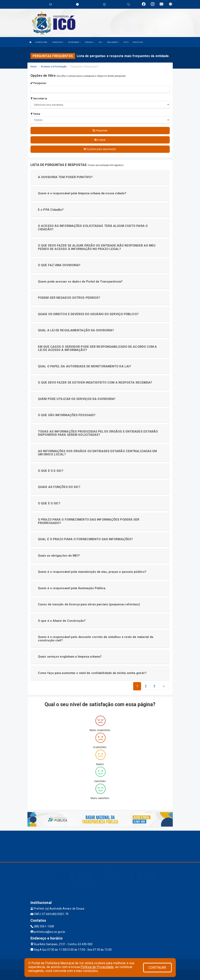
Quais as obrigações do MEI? (59, 556)
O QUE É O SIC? (49, 503)
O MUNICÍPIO (58, 42)
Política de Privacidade (97, 967)
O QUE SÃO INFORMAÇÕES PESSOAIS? (67, 415)
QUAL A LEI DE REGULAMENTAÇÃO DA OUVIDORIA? (76, 330)
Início (34, 66)
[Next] (154, 686)
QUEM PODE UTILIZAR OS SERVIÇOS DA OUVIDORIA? (77, 399)
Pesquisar (39, 83)
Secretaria (39, 98)
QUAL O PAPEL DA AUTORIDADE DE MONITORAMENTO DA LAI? (84, 366)
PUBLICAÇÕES (113, 42)
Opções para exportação (100, 149)
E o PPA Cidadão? (51, 210)
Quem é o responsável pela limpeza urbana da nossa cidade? (82, 193)
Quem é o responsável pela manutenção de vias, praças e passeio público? (92, 572)
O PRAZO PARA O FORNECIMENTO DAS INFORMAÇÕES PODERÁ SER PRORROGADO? (89, 521)
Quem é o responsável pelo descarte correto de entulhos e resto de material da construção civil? (96, 639)
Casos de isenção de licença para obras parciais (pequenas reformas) (89, 604)
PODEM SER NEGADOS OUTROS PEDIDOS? (69, 298)
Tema (35, 114)
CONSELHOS (138, 42)
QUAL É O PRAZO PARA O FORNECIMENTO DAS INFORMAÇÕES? (85, 539)
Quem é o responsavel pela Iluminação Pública (72, 588)
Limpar (100, 140)
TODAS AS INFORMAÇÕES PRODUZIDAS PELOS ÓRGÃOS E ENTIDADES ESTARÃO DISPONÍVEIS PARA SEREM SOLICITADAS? (98, 433)
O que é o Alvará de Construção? (62, 621)
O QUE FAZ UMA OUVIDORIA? (59, 265)
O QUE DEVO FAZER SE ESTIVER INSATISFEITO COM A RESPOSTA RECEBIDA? (95, 383)
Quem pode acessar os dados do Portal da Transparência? (80, 282)
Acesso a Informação (54, 66)
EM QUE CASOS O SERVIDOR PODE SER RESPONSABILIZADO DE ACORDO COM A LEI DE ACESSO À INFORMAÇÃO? (97, 348)
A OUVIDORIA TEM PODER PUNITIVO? (65, 177)
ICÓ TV (126, 42)
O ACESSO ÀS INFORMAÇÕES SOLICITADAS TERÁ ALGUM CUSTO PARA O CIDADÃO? (93, 228)
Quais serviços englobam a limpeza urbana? (70, 657)
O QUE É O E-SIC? (51, 471)
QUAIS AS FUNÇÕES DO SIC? (59, 487)
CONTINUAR (157, 968)
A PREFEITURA (42, 42)
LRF (101, 42)
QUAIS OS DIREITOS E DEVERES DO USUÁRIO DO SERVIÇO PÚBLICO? (88, 314)
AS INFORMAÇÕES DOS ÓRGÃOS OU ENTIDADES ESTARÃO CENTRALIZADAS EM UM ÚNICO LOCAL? (97, 453)
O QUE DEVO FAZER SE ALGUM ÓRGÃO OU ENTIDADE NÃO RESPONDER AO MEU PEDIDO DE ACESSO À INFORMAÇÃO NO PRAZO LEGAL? (97, 247)
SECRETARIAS (74, 42)
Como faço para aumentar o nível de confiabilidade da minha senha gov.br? (92, 673)
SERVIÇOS (90, 42)
